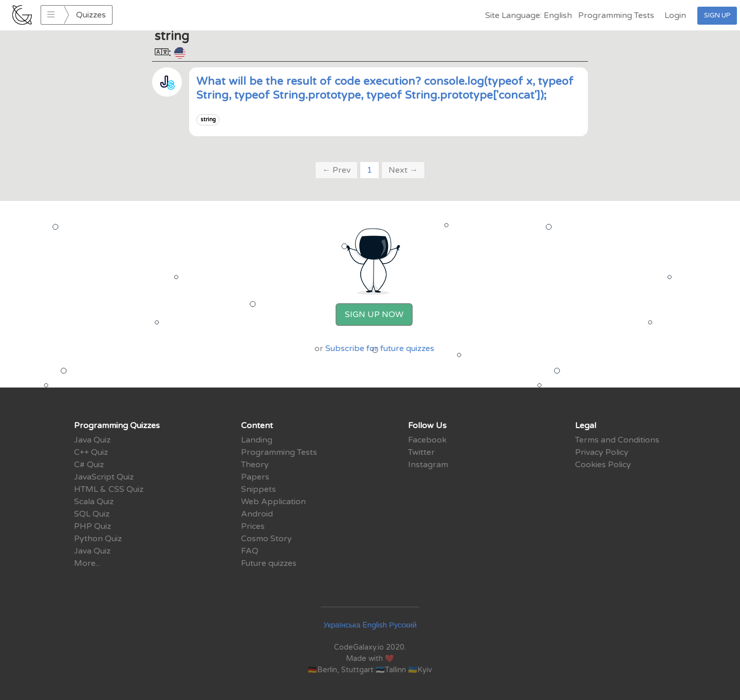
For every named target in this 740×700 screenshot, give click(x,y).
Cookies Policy (603, 465)
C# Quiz (89, 465)
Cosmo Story (266, 539)
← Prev (336, 170)
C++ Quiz (91, 452)
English (375, 625)
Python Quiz (98, 539)
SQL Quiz (92, 514)
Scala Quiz (94, 502)
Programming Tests (616, 15)
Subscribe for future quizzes (380, 348)
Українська (342, 625)
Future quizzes (269, 563)
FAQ (250, 551)
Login (675, 15)
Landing (257, 440)
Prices (253, 526)
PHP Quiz (92, 526)
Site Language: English (529, 15)
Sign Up (717, 15)
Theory (255, 465)
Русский (403, 625)
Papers (255, 477)
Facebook (427, 440)
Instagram (428, 465)
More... (87, 563)
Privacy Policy (602, 452)
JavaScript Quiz (104, 477)
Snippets (258, 489)
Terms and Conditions (617, 440)
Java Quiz (92, 440)
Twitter (421, 452)
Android (257, 514)
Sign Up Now (374, 315)
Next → (403, 170)
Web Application (273, 502)
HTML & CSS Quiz (109, 489)
